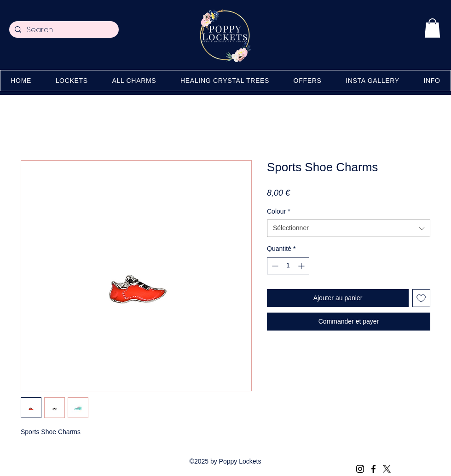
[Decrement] (274, 266)
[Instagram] (360, 469)
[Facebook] (373, 469)
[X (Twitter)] (387, 469)
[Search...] (63, 30)
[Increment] (302, 266)
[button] (432, 28)
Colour (279, 211)
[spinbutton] (288, 266)
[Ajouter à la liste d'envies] (421, 298)
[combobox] (349, 228)
